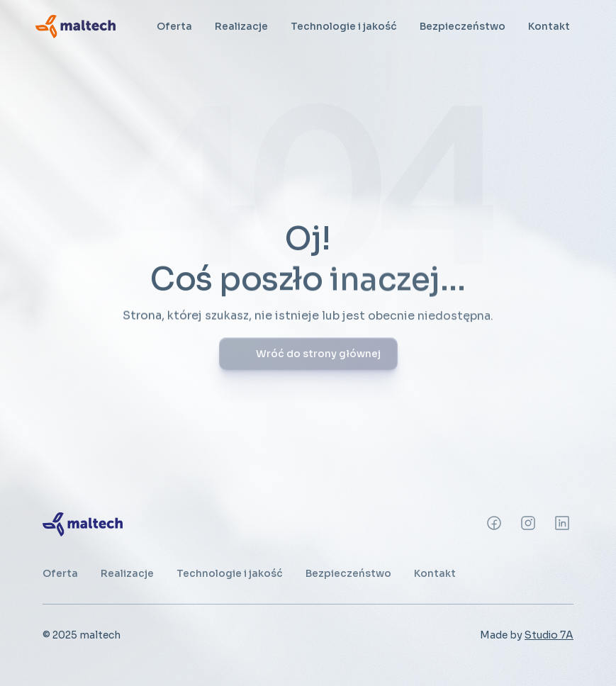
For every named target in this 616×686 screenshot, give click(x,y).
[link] (75, 26)
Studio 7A (549, 635)
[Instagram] (494, 523)
